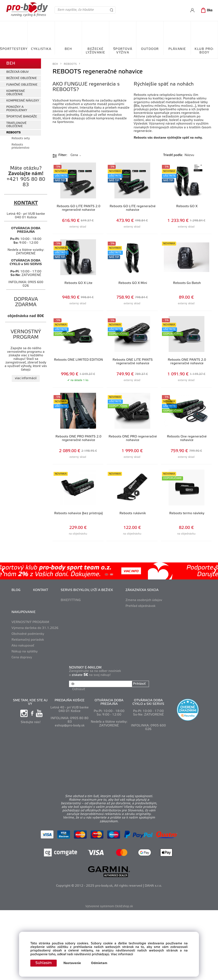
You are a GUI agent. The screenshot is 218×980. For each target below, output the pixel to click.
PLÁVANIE (177, 49)
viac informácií (26, 378)
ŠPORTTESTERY (14, 49)
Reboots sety (21, 139)
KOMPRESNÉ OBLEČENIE (16, 93)
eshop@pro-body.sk (70, 726)
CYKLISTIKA (41, 49)
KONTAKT (41, 590)
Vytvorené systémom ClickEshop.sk (109, 906)
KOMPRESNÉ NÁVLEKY (23, 101)
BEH (68, 49)
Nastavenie (72, 963)
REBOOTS (13, 133)
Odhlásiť (79, 689)
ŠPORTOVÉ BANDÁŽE (22, 117)
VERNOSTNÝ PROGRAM (30, 622)
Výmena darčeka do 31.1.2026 (35, 628)
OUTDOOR (150, 49)
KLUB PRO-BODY (204, 51)
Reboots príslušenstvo (20, 146)
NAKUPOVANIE (24, 612)
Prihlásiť (139, 684)
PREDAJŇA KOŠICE (70, 700)
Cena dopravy (22, 657)
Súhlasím (44, 963)
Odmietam (99, 963)
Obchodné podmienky (28, 634)
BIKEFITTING (71, 600)
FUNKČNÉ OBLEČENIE (22, 85)
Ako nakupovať (23, 646)
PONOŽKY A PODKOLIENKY (17, 109)
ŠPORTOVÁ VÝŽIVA (123, 51)
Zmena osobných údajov (144, 600)
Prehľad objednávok (140, 606)
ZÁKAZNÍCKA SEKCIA (142, 590)
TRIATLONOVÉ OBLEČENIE (16, 125)
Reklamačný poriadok (28, 640)
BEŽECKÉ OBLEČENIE (22, 78)
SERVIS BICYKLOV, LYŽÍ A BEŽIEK (87, 590)
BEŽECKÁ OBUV (17, 72)
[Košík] (206, 10)
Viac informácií (122, 954)
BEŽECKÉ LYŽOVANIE (96, 51)
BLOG (16, 590)
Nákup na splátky (25, 652)
